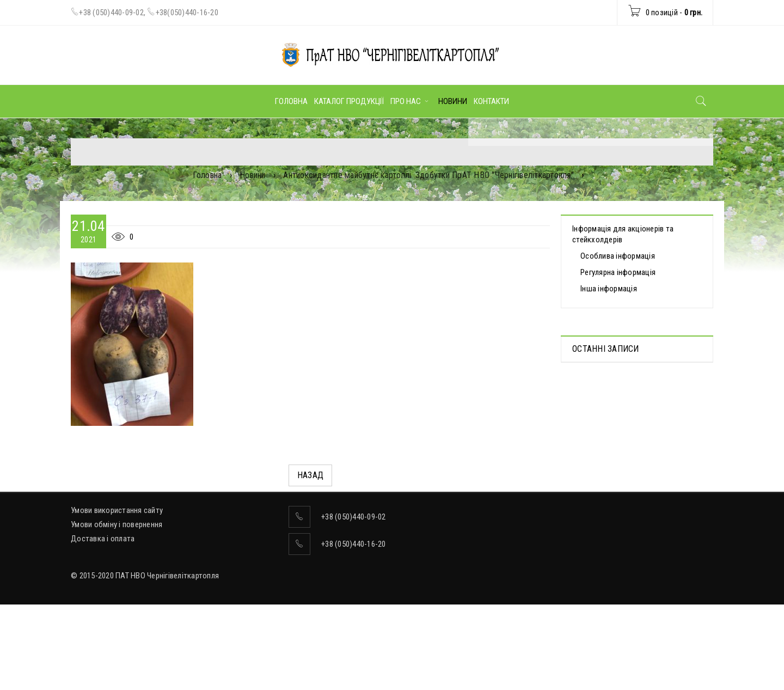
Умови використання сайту (117, 578)
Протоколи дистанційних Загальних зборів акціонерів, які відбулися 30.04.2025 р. (634, 400)
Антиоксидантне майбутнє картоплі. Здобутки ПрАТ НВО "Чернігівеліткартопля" (428, 175)
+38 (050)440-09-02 (111, 13)
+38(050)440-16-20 (187, 13)
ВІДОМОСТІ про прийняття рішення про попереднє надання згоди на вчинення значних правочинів (632, 485)
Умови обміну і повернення (117, 592)
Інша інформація (609, 289)
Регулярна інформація (618, 272)
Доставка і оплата (103, 606)
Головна (207, 175)
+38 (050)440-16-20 (354, 612)
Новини (253, 175)
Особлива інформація (618, 256)
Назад (310, 475)
